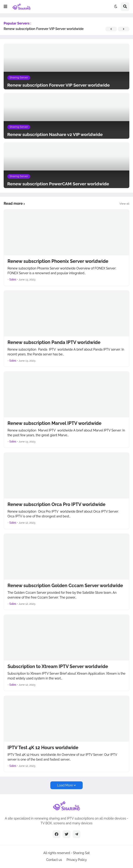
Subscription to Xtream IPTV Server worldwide (58, 666)
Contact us (54, 860)
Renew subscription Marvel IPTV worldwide (54, 423)
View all (124, 204)
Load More (65, 785)
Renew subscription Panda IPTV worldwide (54, 342)
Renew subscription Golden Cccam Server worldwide (65, 586)
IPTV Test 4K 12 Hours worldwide (43, 748)
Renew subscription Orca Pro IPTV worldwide (56, 504)
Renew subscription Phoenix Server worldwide (58, 261)
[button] (5, 7)
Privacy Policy (77, 860)
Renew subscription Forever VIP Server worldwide (44, 29)
